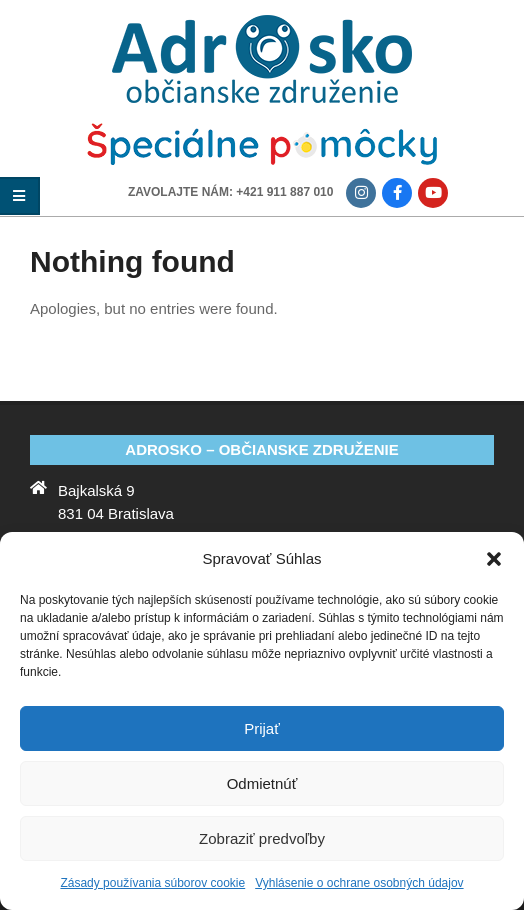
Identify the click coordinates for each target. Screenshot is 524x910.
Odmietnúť (262, 783)
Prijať (262, 728)
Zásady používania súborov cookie (152, 883)
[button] (494, 559)
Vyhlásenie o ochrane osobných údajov (359, 883)
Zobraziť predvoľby (262, 838)
